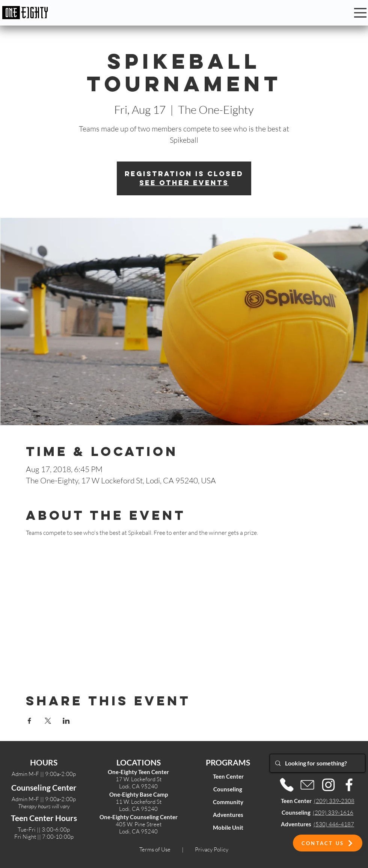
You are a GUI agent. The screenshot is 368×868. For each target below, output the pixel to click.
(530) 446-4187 (334, 824)
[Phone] (287, 785)
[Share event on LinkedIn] (66, 721)
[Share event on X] (48, 721)
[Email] (307, 785)
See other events (184, 183)
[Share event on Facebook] (29, 721)
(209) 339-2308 (334, 801)
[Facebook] (349, 785)
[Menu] (360, 13)
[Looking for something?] (317, 763)
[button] (328, 843)
